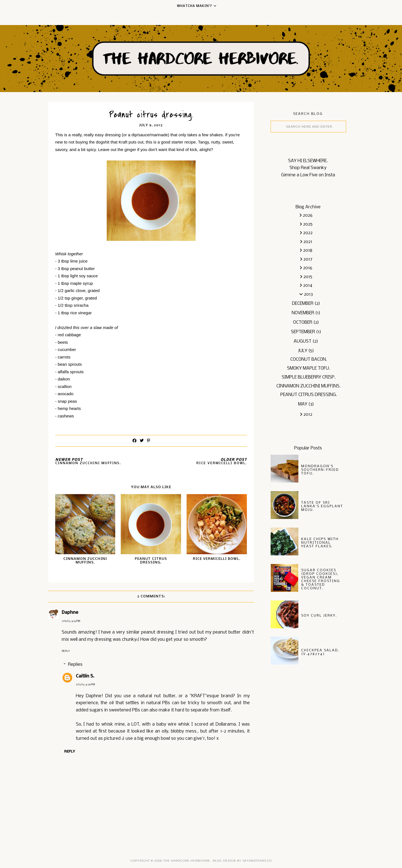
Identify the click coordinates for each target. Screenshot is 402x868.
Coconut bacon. (309, 359)
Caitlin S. (85, 676)
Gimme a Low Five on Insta (308, 175)
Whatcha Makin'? (195, 6)
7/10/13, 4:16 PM (71, 621)
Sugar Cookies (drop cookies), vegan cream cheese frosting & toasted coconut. (321, 579)
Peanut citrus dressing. (309, 395)
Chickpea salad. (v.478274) (320, 652)
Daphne (70, 613)
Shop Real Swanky (308, 168)
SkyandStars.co (257, 861)
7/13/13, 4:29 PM (85, 685)
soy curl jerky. (319, 616)
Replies (75, 665)
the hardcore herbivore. (187, 861)
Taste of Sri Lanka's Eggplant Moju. (322, 506)
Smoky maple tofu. (309, 368)
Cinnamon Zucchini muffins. (309, 386)
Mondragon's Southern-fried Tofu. (320, 470)
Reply (66, 651)
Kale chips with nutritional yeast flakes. (320, 543)
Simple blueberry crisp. (309, 377)
